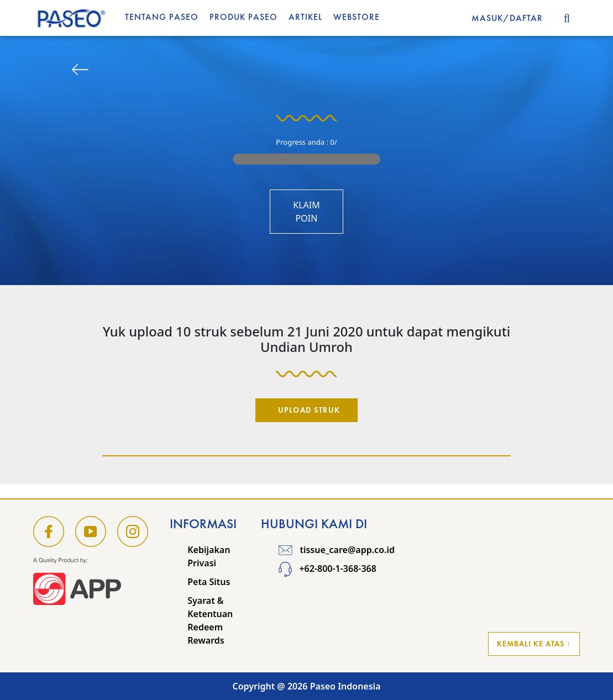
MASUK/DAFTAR (507, 18)
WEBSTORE (357, 17)
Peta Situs (209, 582)
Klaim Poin (306, 212)
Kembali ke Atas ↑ (534, 644)
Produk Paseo (243, 17)
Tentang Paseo (162, 17)
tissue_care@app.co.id (337, 550)
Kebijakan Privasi (209, 556)
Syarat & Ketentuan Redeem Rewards (210, 620)
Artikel (305, 17)
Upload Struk (309, 410)
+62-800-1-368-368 (328, 569)
